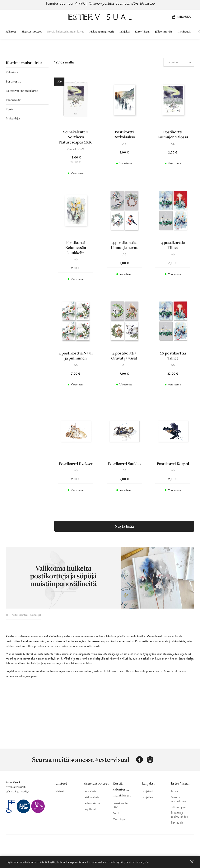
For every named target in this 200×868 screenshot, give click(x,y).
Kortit (116, 813)
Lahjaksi (125, 31)
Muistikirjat (13, 118)
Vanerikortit (13, 100)
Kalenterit (12, 72)
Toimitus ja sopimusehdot (179, 815)
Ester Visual (142, 31)
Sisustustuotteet (32, 31)
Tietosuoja (177, 823)
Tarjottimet (90, 809)
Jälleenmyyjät (164, 31)
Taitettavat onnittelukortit (22, 91)
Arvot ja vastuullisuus (178, 799)
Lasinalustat (90, 791)
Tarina (174, 791)
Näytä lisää (124, 526)
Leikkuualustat (92, 797)
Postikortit (13, 81)
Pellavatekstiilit (92, 803)
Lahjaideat (148, 797)
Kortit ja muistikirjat (24, 63)
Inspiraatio (184, 31)
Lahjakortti (148, 791)
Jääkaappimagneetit (102, 31)
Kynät (9, 109)
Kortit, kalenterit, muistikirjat (66, 31)
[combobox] (179, 62)
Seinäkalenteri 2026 (121, 805)
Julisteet (11, 31)
